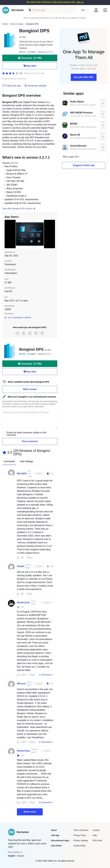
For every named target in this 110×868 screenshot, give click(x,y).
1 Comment (46, 675)
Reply (30, 557)
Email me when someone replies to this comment (26, 434)
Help (95, 835)
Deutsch (21, 856)
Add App (55, 835)
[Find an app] (30, 10)
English (12, 856)
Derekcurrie (23, 602)
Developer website (35, 86)
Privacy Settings (81, 840)
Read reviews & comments (14, 79)
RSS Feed (97, 840)
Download (30, 58)
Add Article (56, 846)
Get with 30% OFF (84, 77)
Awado (21, 566)
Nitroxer (21, 684)
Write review (30, 389)
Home (5, 24)
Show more (30, 812)
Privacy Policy (80, 835)
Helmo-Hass (23, 751)
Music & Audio (17, 24)
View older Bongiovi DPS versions (19, 209)
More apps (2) (70, 157)
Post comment (30, 441)
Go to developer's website (18, 317)
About (54, 830)
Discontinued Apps (60, 840)
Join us (80, 2)
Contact (96, 830)
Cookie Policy (80, 846)
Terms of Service (81, 830)
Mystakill (22, 473)
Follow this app (12, 86)
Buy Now (30, 66)
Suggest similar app (84, 165)
